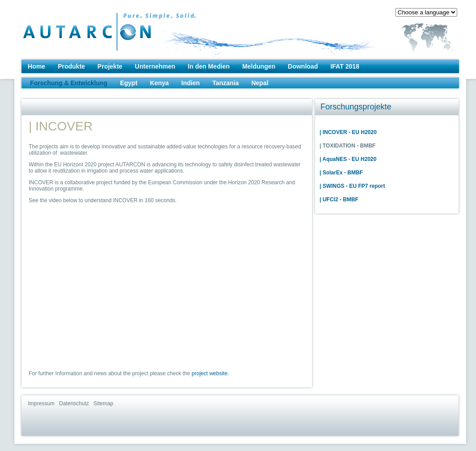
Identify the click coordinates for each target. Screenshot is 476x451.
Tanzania (226, 83)
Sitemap (104, 403)
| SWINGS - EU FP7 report (352, 186)
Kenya (160, 83)
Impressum (41, 403)
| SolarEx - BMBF (341, 173)
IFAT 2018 (345, 66)
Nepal (260, 83)
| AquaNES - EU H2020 (348, 159)
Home (37, 66)
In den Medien (209, 66)
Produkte (71, 66)
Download (303, 66)
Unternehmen (155, 66)
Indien (191, 83)
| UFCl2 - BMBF (339, 199)
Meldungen (259, 66)
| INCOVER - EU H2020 (348, 132)
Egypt (129, 83)
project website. (210, 373)
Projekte (110, 66)
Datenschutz (74, 403)
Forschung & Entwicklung (69, 83)
